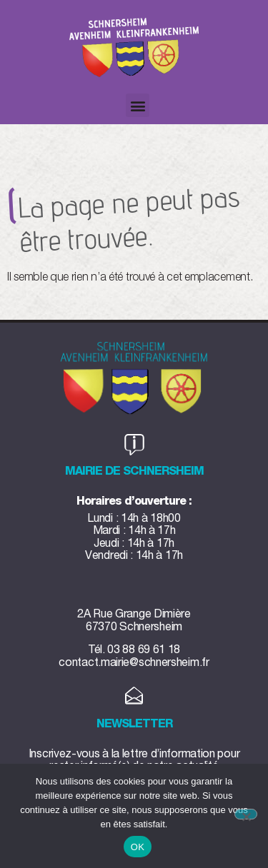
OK (138, 847)
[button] (138, 105)
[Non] (246, 814)
